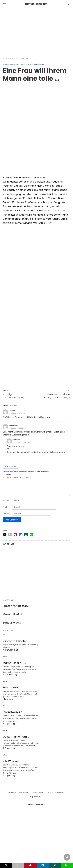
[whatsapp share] (26, 539)
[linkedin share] (21, 539)
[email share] (10, 539)
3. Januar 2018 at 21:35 (17, 428)
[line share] (31, 539)
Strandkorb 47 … (13, 716)
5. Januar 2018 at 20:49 (22, 442)
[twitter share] (4, 539)
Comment (7, 475)
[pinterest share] (15, 539)
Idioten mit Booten (15, 610)
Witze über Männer (22, 59)
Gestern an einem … (16, 741)
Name (6, 505)
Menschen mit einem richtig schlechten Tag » (57, 396)
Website (6, 518)
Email (6, 511)
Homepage (7, 59)
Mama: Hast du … (14, 619)
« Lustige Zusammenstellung (14, 396)
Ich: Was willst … (13, 765)
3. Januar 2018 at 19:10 (17, 413)
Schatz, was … (12, 627)
